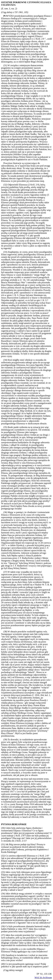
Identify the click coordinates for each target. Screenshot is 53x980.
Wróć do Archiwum (43, 978)
